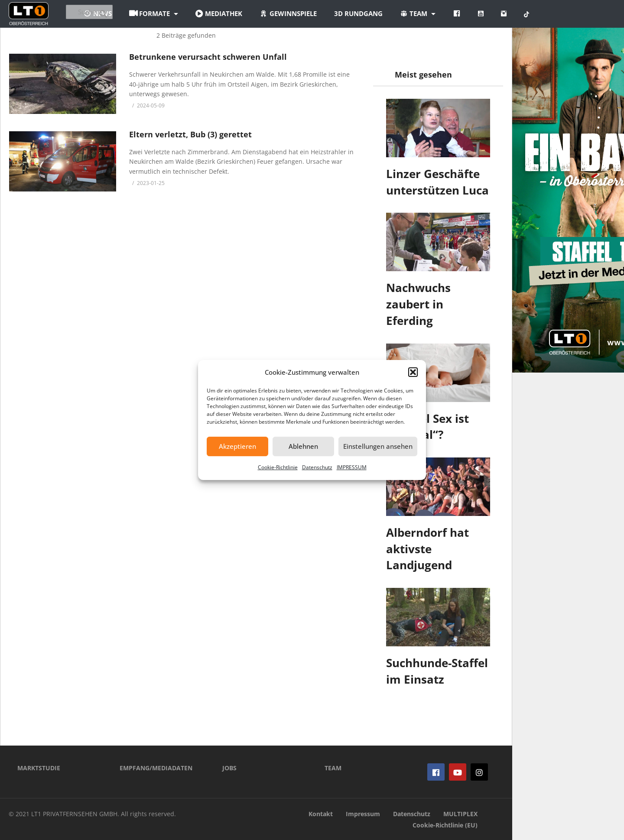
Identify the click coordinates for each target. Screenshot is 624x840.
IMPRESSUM (352, 467)
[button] (413, 372)
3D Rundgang (406, 13)
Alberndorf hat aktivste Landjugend (427, 549)
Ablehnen (303, 446)
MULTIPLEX (460, 814)
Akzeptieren (237, 446)
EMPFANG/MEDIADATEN (156, 768)
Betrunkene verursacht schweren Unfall (208, 57)
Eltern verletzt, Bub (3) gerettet (190, 134)
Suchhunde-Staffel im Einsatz (437, 671)
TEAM (333, 768)
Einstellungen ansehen (378, 446)
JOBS (229, 768)
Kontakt (321, 814)
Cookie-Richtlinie (278, 467)
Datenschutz (317, 467)
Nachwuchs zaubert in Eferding (418, 304)
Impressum (363, 814)
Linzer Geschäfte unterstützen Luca (437, 182)
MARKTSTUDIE (39, 768)
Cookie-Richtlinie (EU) (445, 825)
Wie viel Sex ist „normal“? (427, 427)
